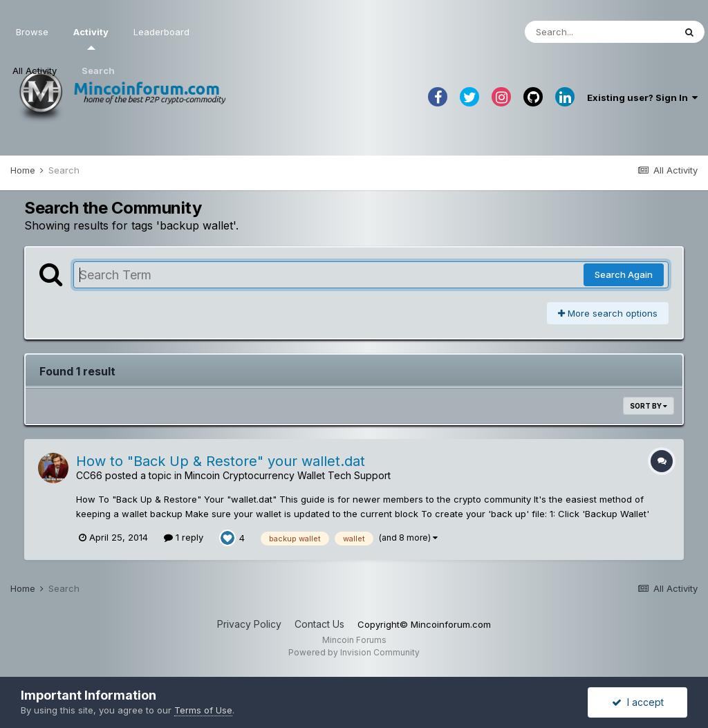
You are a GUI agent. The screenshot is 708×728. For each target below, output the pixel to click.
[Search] (599, 32)
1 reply (184, 537)
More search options (608, 313)
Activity (91, 38)
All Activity (35, 71)
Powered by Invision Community (354, 652)
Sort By (649, 406)
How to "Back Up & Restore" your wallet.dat (221, 461)
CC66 (89, 475)
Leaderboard (161, 32)
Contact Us (319, 624)
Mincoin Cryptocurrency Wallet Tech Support (288, 475)
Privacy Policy (249, 624)
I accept (638, 702)
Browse (32, 32)
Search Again (624, 274)
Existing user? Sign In (642, 97)
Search (98, 71)
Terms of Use (203, 710)
